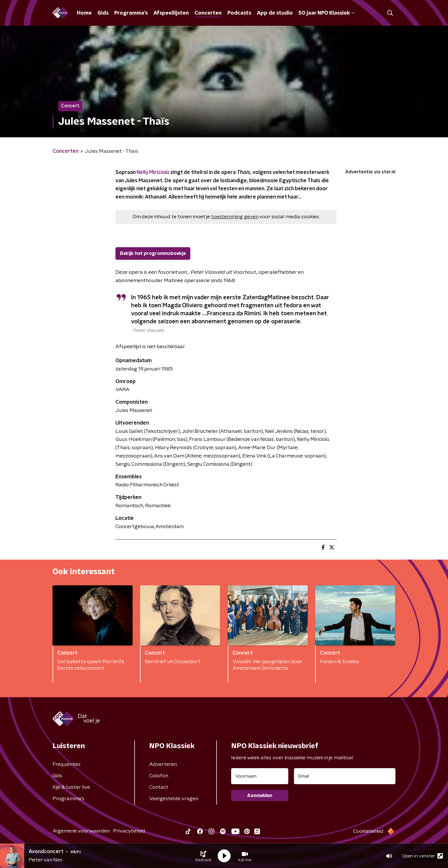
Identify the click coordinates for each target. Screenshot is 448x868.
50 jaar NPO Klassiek (327, 13)
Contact (159, 787)
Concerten (208, 13)
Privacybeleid (129, 831)
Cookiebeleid (368, 831)
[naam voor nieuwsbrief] (260, 776)
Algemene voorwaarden (81, 831)
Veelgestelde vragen (174, 799)
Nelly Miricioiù (153, 173)
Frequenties (67, 764)
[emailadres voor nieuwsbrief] (345, 776)
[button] (203, 856)
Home (84, 13)
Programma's (131, 13)
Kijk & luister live (71, 787)
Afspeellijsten (171, 13)
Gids (103, 13)
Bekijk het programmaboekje (153, 253)
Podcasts (239, 13)
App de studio (275, 13)
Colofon (159, 776)
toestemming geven (235, 217)
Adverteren (163, 764)
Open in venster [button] (422, 856)
